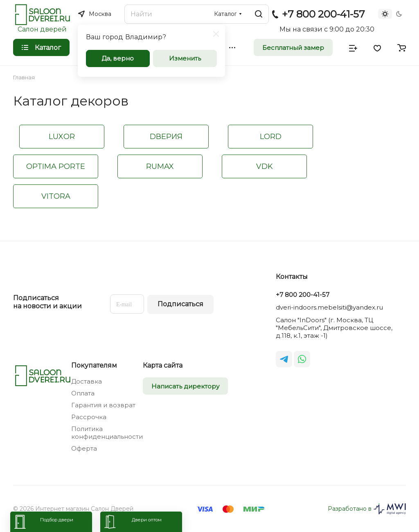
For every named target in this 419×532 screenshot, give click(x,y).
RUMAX (160, 166)
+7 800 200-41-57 (323, 14)
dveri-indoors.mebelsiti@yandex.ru (329, 307)
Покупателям (94, 365)
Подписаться (180, 304)
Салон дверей (42, 29)
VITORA (56, 196)
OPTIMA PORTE (56, 166)
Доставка (87, 381)
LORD (271, 137)
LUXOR (62, 137)
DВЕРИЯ (166, 137)
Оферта (84, 448)
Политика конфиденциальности (107, 433)
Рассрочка (89, 417)
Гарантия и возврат (103, 405)
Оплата (83, 393)
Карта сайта (163, 365)
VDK (265, 166)
